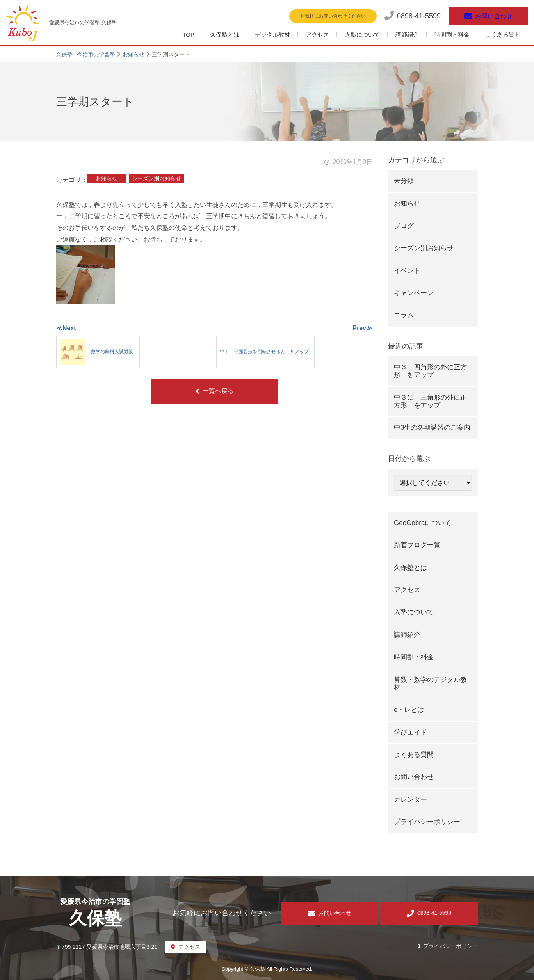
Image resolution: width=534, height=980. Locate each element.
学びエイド (410, 732)
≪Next (66, 328)
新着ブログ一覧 (417, 545)
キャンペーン (414, 293)
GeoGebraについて (423, 523)
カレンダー (410, 799)
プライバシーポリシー (427, 822)
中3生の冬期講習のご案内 (432, 428)
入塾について (362, 35)
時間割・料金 (452, 35)
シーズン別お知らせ (157, 178)
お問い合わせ (414, 777)
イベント (407, 271)
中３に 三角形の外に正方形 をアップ (430, 401)
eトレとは (409, 710)
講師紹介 (407, 35)
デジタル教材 (272, 35)
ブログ (404, 226)
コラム (404, 315)
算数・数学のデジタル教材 (430, 684)
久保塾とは (225, 35)
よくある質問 (503, 35)
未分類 (404, 181)
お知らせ (107, 178)
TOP (188, 35)
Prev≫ (362, 328)
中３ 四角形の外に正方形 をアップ (430, 371)
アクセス (317, 35)
